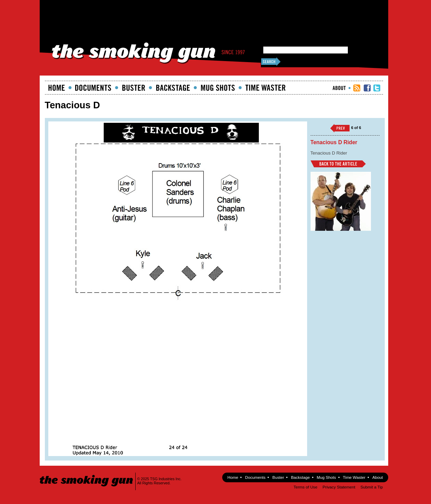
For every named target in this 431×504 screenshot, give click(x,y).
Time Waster (265, 88)
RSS (357, 88)
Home (57, 88)
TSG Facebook (367, 88)
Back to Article (338, 164)
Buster (134, 88)
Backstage (173, 88)
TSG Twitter (377, 88)
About (339, 88)
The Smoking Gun (87, 475)
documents (93, 88)
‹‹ (340, 128)
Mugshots (218, 88)
